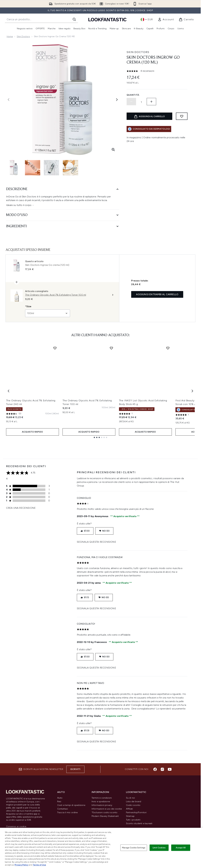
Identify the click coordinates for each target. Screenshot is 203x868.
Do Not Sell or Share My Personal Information (23, 831)
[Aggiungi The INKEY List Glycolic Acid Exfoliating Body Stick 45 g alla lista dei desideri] (168, 348)
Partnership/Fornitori (136, 812)
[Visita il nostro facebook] (155, 769)
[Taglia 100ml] (48, 414)
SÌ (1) (85, 597)
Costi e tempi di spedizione (71, 805)
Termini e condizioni (102, 798)
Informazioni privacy (102, 805)
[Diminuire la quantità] (131, 102)
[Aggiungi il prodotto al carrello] (149, 116)
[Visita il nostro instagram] (162, 769)
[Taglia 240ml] (56, 414)
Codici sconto (133, 805)
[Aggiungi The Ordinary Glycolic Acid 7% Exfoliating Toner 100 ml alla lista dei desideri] (111, 348)
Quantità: (133, 95)
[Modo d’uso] (63, 215)
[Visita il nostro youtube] (170, 769)
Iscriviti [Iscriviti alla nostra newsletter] (75, 769)
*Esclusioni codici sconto (105, 812)
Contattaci (63, 809)
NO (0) (104, 531)
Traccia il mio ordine (67, 812)
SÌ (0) (85, 531)
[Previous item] (9, 391)
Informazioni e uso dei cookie (107, 809)
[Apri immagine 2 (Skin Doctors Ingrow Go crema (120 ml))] (33, 168)
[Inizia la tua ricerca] (41, 19)
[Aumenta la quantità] (151, 102)
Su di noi (130, 798)
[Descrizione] (63, 189)
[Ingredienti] (63, 226)
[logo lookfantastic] (107, 19)
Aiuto (60, 798)
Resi (59, 802)
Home (10, 36)
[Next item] (192, 391)
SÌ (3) (85, 731)
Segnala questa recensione (96, 542)
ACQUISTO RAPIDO (32, 432)
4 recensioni (147, 71)
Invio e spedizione (101, 802)
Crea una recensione (21, 508)
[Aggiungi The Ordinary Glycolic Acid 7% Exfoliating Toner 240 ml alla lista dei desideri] (55, 348)
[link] (166, 19)
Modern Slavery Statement (105, 816)
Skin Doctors (23, 36)
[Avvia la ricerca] (74, 19)
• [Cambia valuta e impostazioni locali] (147, 19)
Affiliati (129, 809)
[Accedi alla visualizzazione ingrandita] (113, 150)
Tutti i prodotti (133, 820)
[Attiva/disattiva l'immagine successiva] (117, 100)
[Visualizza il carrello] (186, 19)
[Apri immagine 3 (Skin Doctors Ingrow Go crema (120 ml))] (52, 168)
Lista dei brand (134, 802)
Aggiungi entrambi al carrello (157, 294)
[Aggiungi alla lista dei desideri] (182, 116)
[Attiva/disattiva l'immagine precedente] (9, 100)
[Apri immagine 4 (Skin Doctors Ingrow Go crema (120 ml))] (71, 168)
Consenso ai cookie (16, 827)
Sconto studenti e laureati (139, 823)
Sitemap (130, 816)
